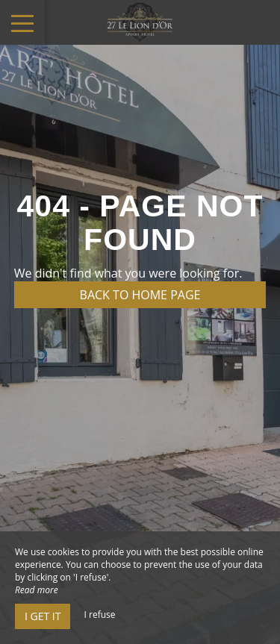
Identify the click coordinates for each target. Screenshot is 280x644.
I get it (43, 616)
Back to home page (140, 295)
